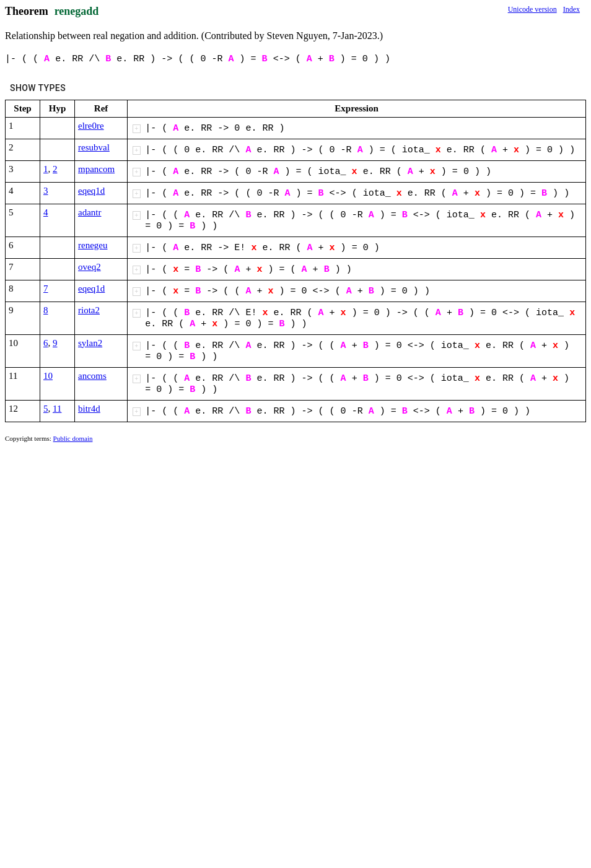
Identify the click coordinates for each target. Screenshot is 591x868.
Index (571, 9)
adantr (90, 212)
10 (48, 376)
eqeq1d (91, 191)
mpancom (96, 169)
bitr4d (89, 409)
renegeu (93, 245)
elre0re (91, 126)
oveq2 (90, 267)
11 (57, 409)
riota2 (89, 310)
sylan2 (90, 343)
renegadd (77, 11)
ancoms (92, 376)
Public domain (73, 438)
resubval (94, 147)
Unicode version (532, 9)
